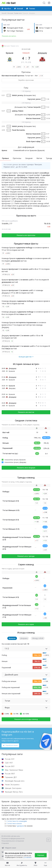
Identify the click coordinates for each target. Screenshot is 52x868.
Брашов (10, 53)
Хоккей (4, 13)
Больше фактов (26, 357)
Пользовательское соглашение (13, 841)
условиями (28, 857)
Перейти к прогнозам (26, 80)
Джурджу (42, 53)
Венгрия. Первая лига (15, 13)
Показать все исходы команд (26, 719)
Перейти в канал (10, 745)
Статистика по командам (17, 821)
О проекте (5, 843)
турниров (20, 826)
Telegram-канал (9, 848)
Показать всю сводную (26, 468)
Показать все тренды (26, 556)
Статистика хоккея (14, 823)
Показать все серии (26, 624)
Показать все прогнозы (26, 235)
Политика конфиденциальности (13, 839)
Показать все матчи (26, 412)
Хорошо (41, 855)
